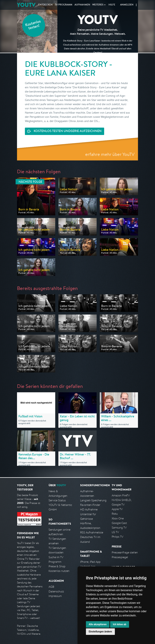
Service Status (57, 500)
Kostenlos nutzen (59, 571)
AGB (51, 587)
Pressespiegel (120, 557)
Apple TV (117, 509)
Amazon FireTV (121, 495)
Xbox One (118, 518)
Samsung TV (119, 528)
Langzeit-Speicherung (93, 500)
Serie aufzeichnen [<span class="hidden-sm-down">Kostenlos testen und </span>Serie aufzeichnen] (68, 131)
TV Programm (64, 5)
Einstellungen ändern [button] (100, 632)
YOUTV (26, 5)
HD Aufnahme (89, 509)
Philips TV (117, 537)
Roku (115, 514)
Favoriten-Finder (90, 505)
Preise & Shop (57, 566)
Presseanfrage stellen (125, 552)
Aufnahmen (82, 5)
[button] (136, 5)
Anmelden (127, 5)
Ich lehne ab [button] (120, 624)
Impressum (55, 596)
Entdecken (45, 5)
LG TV (115, 532)
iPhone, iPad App (90, 562)
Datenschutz (56, 591)
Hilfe (112, 5)
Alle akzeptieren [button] (98, 624)
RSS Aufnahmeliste (92, 532)
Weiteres (98, 5)
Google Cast (119, 523)
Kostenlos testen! (33, 25)
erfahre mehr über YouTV (110, 154)
